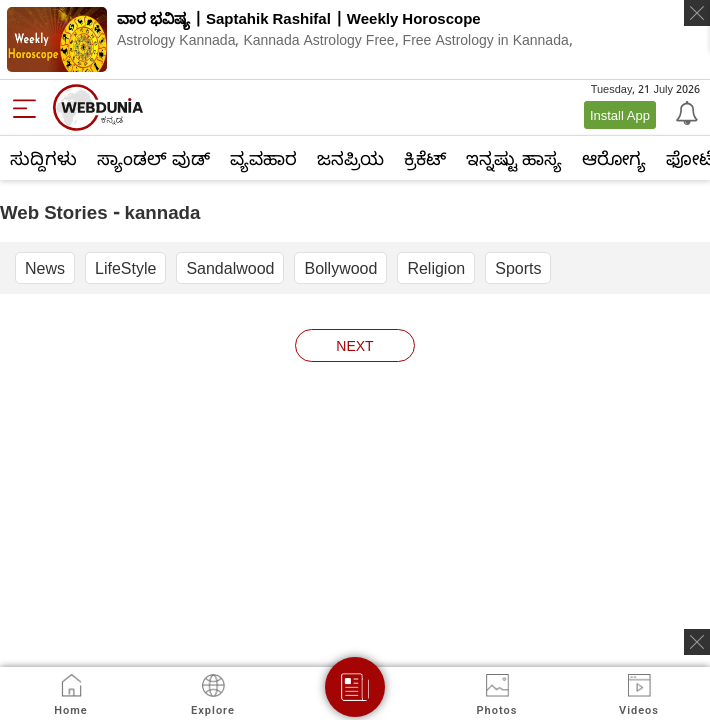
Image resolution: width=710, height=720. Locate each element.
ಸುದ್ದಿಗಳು (43, 158)
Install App (620, 115)
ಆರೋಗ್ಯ (614, 158)
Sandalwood (230, 268)
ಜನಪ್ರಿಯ (350, 158)
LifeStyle (125, 268)
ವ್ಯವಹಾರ (263, 158)
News (45, 268)
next (354, 345)
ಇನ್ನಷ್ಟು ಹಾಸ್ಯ (514, 158)
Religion (436, 268)
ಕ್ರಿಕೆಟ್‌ (425, 158)
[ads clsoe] (697, 642)
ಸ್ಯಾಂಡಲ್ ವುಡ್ (153, 158)
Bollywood (340, 268)
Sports (518, 268)
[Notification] (685, 112)
